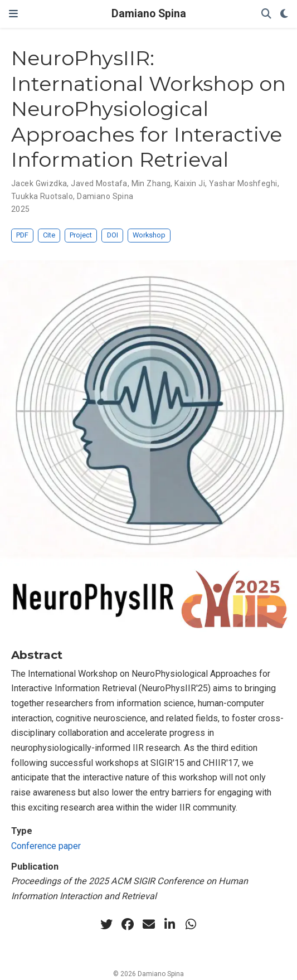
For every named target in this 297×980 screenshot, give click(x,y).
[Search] (266, 14)
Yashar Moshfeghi (243, 183)
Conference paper (46, 846)
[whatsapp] (191, 924)
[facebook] (128, 924)
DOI (113, 235)
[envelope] (149, 924)
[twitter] (106, 924)
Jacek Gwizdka (39, 183)
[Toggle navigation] (13, 14)
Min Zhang (151, 183)
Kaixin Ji (190, 183)
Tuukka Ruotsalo (42, 196)
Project (81, 235)
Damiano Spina (149, 14)
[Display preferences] (284, 14)
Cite (49, 235)
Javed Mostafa (99, 183)
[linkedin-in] (170, 924)
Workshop (149, 235)
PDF (22, 235)
